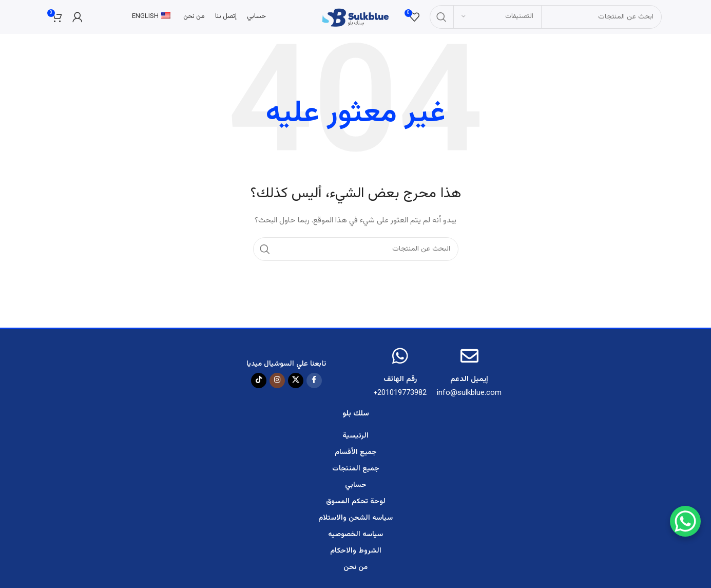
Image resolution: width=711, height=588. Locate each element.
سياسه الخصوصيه (355, 538)
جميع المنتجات (356, 472)
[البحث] (547, 18)
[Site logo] (356, 18)
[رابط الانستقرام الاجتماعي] (277, 383)
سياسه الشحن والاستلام (355, 521)
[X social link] (296, 383)
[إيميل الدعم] (469, 359)
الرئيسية (355, 439)
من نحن (355, 571)
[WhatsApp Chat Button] (685, 521)
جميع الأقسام (356, 456)
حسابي (356, 488)
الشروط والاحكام (356, 554)
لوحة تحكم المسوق (356, 505)
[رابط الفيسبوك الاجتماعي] (314, 383)
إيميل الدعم (469, 382)
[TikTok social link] (259, 383)
